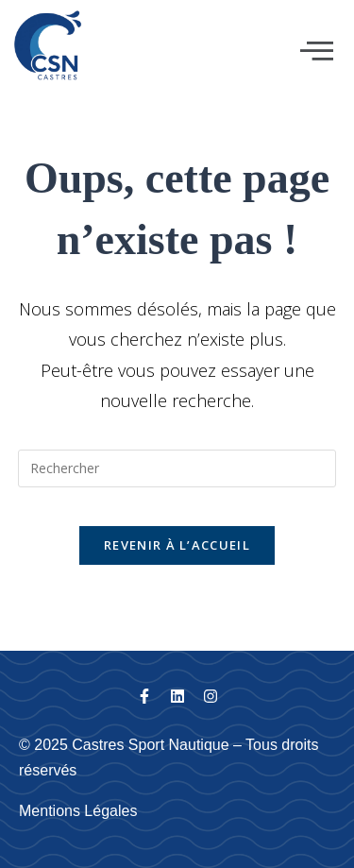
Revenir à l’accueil (177, 545)
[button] (317, 51)
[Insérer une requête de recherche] (177, 468)
